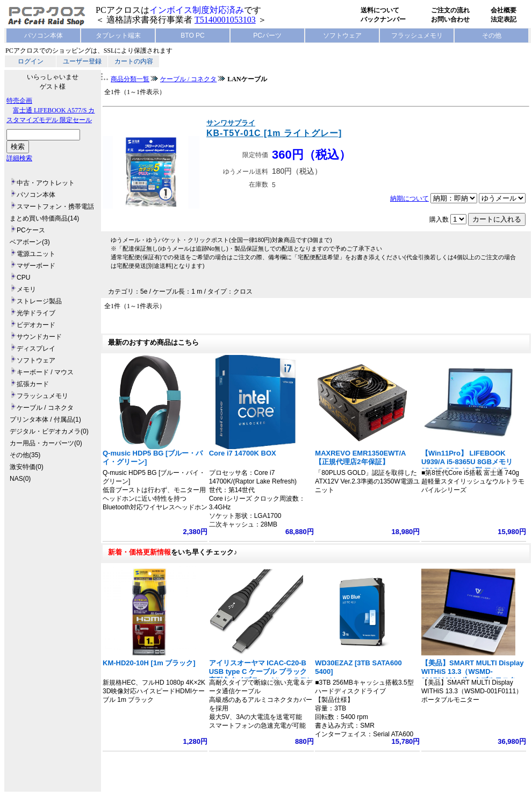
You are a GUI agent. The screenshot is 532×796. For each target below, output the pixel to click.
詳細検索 (19, 158)
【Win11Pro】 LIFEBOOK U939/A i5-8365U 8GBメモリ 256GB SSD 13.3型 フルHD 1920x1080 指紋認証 (467, 466)
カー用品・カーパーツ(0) (46, 443)
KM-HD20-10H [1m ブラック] (149, 663)
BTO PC (192, 35)
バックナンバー (383, 19)
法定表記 (504, 19)
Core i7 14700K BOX (243, 453)
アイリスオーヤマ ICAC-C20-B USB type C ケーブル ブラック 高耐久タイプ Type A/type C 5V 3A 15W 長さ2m (259, 676)
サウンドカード (39, 337)
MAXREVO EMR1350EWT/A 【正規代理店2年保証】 (360, 457)
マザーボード (36, 266)
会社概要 (504, 10)
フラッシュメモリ (417, 35)
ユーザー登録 (82, 61)
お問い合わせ (450, 19)
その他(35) (25, 455)
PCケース (31, 230)
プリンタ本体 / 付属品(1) (45, 420)
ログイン (31, 61)
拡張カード (33, 384)
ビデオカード (36, 325)
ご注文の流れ (450, 10)
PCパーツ (267, 35)
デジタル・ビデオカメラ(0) (49, 431)
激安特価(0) (27, 467)
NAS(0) (20, 479)
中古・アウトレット (46, 183)
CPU (23, 278)
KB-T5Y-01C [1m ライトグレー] (274, 133)
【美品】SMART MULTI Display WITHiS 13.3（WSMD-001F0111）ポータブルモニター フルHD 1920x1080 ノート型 (472, 676)
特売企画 (19, 101)
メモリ (26, 289)
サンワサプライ (231, 123)
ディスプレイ (36, 349)
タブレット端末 (118, 35)
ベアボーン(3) (30, 242)
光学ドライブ (36, 313)
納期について (409, 198)
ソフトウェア (342, 35)
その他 (492, 35)
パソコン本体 (44, 35)
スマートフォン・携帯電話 (55, 207)
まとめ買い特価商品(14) (44, 218)
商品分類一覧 (130, 79)
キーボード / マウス (45, 372)
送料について (380, 10)
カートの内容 (134, 61)
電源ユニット (36, 254)
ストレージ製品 (39, 301)
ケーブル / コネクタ (45, 408)
